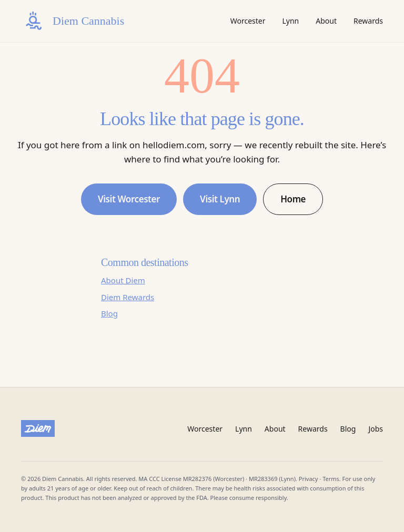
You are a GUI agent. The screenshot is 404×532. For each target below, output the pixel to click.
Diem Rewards (128, 297)
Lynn (290, 21)
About (326, 21)
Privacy (309, 479)
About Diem (123, 280)
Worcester (248, 21)
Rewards (368, 21)
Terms (331, 479)
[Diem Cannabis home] (73, 21)
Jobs (376, 429)
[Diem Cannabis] (38, 428)
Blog (109, 313)
